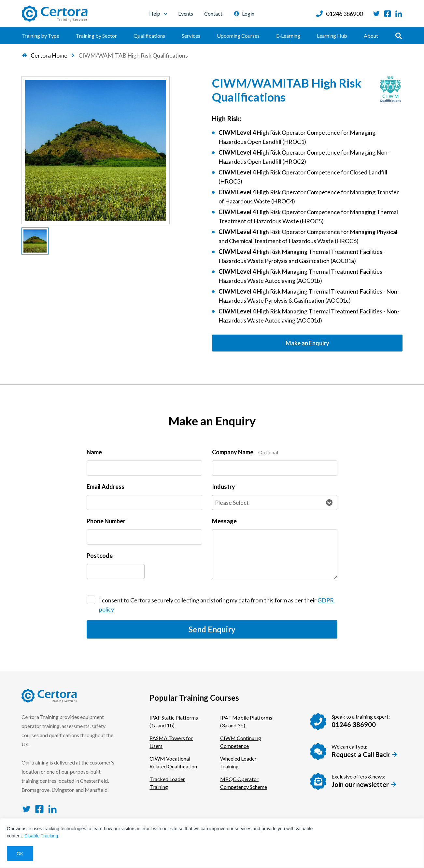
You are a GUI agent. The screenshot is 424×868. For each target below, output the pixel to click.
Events (186, 14)
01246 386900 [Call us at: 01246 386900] (339, 14)
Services (191, 36)
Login (244, 14)
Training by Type (40, 36)
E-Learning (288, 36)
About (371, 36)
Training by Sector (96, 36)
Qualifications (149, 36)
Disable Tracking (41, 836)
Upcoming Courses (238, 36)
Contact (213, 14)
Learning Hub (332, 36)
